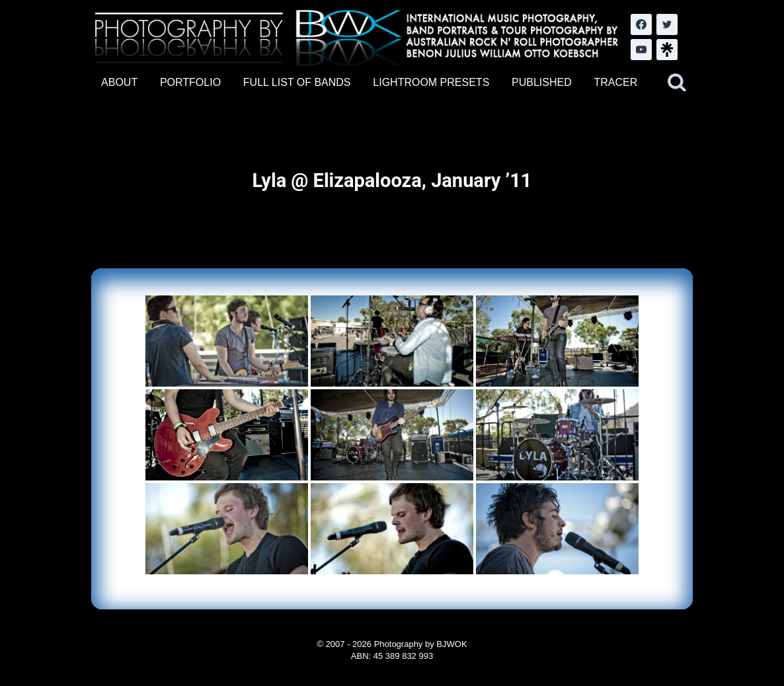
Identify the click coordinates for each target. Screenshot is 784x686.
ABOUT (119, 82)
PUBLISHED (542, 82)
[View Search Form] (677, 83)
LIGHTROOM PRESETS (431, 82)
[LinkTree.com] (667, 50)
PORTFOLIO (190, 82)
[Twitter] (667, 24)
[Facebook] (641, 24)
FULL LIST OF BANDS (297, 82)
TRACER (615, 82)
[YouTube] (641, 50)
